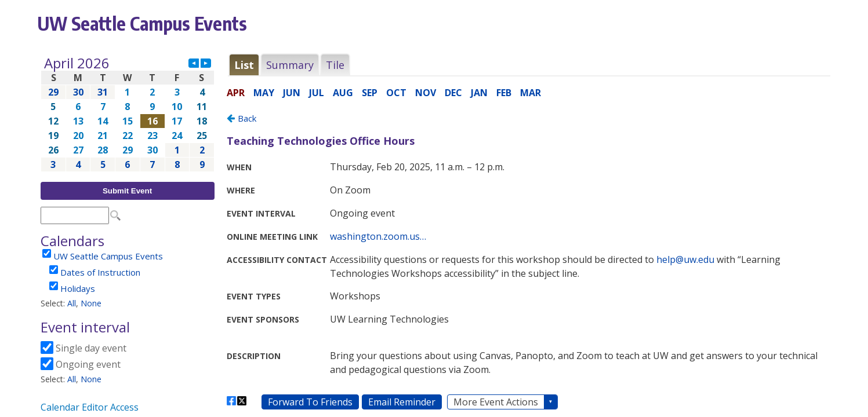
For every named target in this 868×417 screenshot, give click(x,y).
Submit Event (127, 191)
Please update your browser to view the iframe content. (128, 114)
